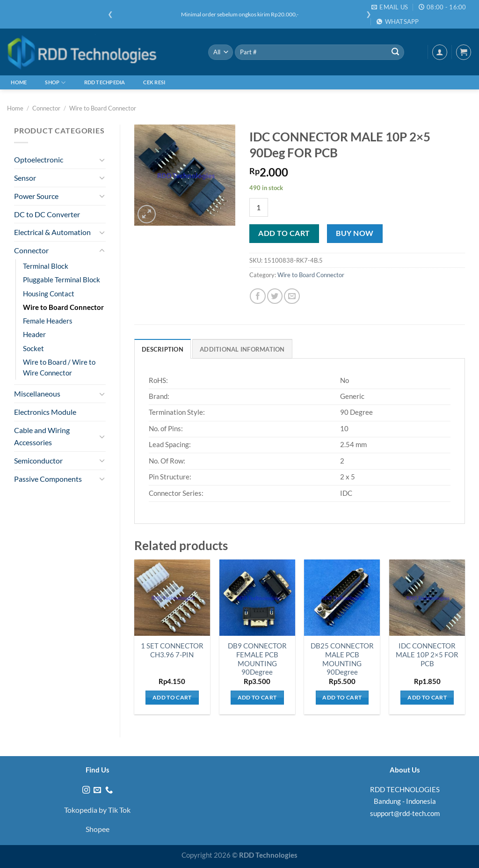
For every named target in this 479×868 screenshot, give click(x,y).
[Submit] (395, 52)
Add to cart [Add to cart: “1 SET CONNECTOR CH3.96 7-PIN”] (172, 697)
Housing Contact (49, 294)
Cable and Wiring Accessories (42, 436)
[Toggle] (102, 160)
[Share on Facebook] (258, 296)
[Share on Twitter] (275, 296)
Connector (46, 108)
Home (19, 82)
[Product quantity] (259, 208)
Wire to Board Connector (103, 108)
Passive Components (48, 479)
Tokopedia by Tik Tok (97, 810)
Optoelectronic (39, 159)
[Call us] (109, 790)
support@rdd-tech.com (405, 813)
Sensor (25, 178)
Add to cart (284, 233)
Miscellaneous (37, 394)
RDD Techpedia (105, 82)
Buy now (355, 233)
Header (34, 335)
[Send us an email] (97, 790)
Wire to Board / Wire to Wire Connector (59, 368)
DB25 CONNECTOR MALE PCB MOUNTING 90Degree (342, 659)
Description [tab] (163, 349)
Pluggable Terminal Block (62, 280)
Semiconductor (38, 460)
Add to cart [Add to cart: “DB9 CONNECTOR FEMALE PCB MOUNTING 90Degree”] (257, 697)
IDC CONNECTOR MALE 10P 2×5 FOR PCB (427, 655)
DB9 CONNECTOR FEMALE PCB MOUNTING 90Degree (257, 659)
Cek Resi (154, 82)
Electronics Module (45, 412)
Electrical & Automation (52, 232)
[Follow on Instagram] (86, 790)
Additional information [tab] (242, 349)
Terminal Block (46, 266)
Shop (55, 83)
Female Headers (48, 321)
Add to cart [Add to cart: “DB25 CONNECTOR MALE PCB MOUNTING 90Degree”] (342, 697)
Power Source (36, 196)
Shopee (98, 829)
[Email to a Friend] (292, 296)
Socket (33, 349)
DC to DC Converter (47, 214)
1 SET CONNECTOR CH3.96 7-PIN (172, 650)
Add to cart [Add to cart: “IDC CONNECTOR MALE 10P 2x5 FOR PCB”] (427, 697)
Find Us (98, 770)
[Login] (440, 52)
